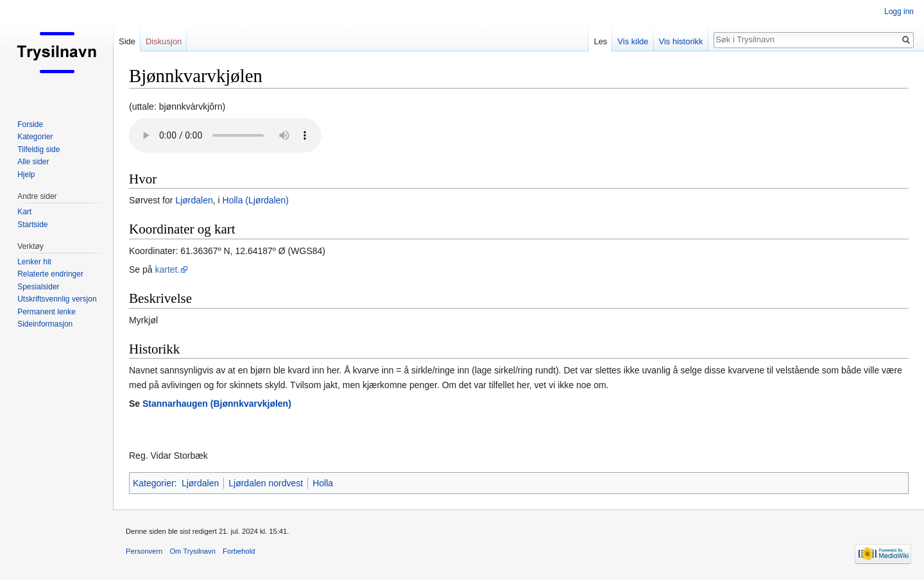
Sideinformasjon (45, 324)
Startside (32, 225)
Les (600, 41)
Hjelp (26, 175)
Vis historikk (681, 41)
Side (127, 41)
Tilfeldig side (38, 149)
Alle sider (33, 162)
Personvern (144, 551)
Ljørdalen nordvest (266, 483)
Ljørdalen (194, 200)
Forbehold (239, 551)
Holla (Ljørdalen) (256, 200)
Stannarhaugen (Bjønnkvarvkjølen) (217, 404)
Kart (24, 212)
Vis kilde (633, 41)
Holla (323, 483)
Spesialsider (38, 287)
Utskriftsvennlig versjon (57, 299)
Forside (30, 124)
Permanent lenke (47, 312)
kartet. (167, 269)
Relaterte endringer (50, 274)
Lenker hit (34, 262)
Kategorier (154, 483)
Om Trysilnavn (193, 551)
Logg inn (899, 12)
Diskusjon (164, 41)
